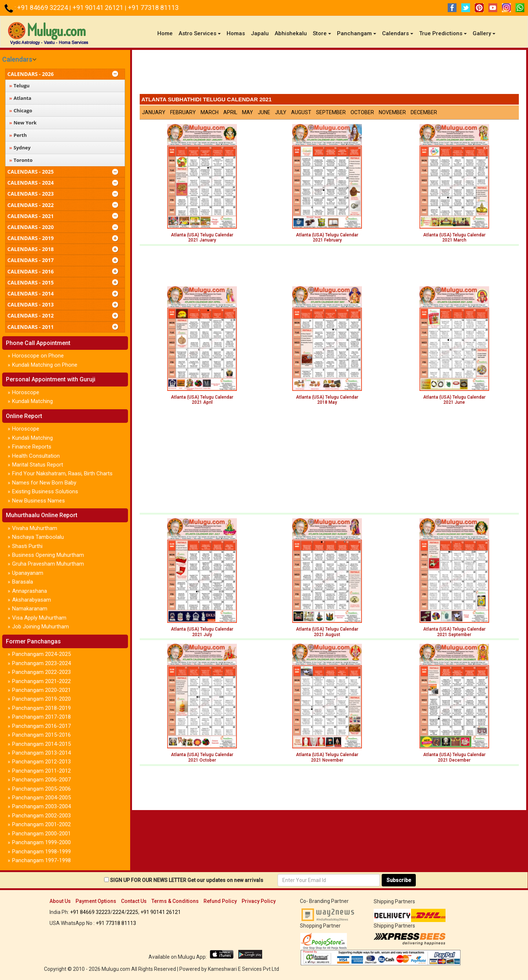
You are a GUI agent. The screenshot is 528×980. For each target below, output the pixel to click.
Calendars (17, 59)
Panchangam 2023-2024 (41, 663)
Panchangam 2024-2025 (41, 654)
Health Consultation (36, 456)
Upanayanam (28, 573)
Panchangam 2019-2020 (41, 699)
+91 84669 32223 (90, 912)
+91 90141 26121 (99, 8)
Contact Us (134, 901)
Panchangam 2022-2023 (41, 672)
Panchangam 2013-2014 (41, 753)
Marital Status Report (38, 465)
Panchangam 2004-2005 (41, 798)
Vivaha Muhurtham (35, 528)
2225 (132, 912)
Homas (236, 33)
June (264, 112)
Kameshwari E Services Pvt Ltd (243, 969)
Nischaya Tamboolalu (38, 537)
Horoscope (26, 392)
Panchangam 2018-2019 (41, 708)
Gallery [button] (484, 33)
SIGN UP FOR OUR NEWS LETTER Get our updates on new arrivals (187, 880)
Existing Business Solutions (45, 491)
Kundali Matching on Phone (45, 365)
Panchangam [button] (357, 33)
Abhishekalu (291, 33)
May (247, 112)
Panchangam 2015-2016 (41, 735)
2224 (118, 912)
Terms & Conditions (175, 901)
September (331, 112)
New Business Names (38, 501)
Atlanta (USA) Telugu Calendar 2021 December (454, 757)
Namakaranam (30, 609)
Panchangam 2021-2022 (41, 681)
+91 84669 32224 (43, 8)
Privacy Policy (259, 901)
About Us (60, 901)
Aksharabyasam (32, 600)
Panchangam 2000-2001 (41, 834)
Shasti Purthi (27, 546)
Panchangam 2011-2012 (41, 771)
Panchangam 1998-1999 (41, 852)
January (154, 112)
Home (166, 33)
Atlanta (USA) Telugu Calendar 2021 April (202, 400)
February (183, 112)
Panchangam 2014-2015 (41, 744)
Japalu (260, 33)
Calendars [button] (398, 33)
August (301, 112)
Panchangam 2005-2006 (41, 789)
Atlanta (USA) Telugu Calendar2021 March (454, 237)
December (424, 112)
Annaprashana (30, 591)
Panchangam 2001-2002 (41, 824)
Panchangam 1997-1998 (41, 860)
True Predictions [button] (443, 33)
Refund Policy (220, 901)
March (210, 112)
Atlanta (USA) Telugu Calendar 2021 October (202, 757)
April (230, 112)
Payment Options (96, 901)
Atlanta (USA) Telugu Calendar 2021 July (202, 632)
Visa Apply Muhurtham (39, 618)
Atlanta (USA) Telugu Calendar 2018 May (327, 400)
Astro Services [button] (200, 33)
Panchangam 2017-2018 (41, 717)
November (392, 112)
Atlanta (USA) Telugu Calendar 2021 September (454, 632)
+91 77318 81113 (153, 8)
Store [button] (322, 33)
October (362, 112)
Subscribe (399, 880)
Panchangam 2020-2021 (41, 690)
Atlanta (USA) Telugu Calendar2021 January (202, 237)
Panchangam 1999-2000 (41, 842)
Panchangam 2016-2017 (41, 726)
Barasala (23, 582)
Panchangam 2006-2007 (41, 780)
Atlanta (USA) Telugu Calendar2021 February (327, 237)
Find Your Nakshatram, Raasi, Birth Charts (62, 473)
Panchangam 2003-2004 (41, 806)
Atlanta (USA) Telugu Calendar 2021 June (454, 400)
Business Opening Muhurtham (48, 555)
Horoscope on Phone (38, 356)
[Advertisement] (329, 74)
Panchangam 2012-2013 (41, 762)
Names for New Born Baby (44, 483)
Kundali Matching (32, 401)
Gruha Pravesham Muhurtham (48, 564)
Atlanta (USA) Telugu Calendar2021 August (327, 632)
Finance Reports (32, 447)
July (281, 112)
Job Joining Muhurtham (41, 627)
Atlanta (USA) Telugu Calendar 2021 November (327, 757)
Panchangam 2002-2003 (41, 816)
